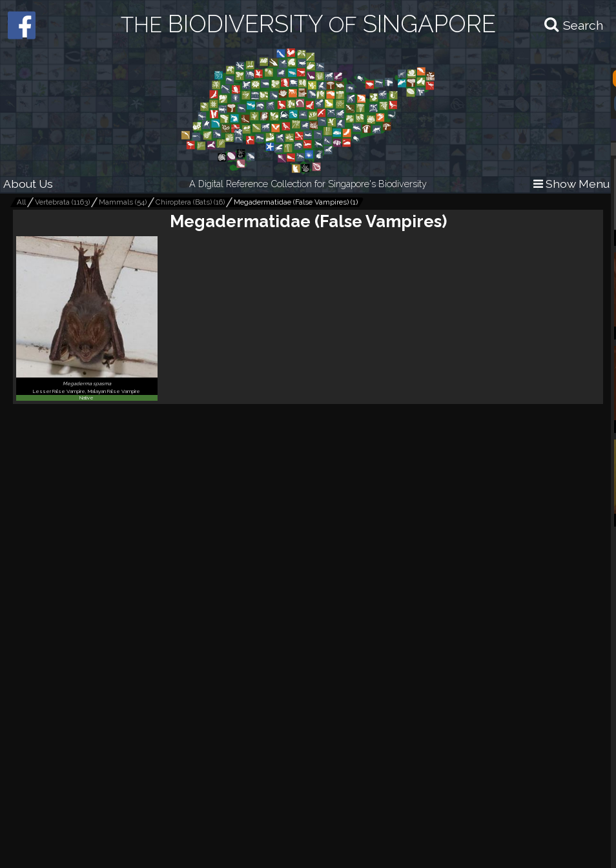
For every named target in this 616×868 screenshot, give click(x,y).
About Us (28, 184)
